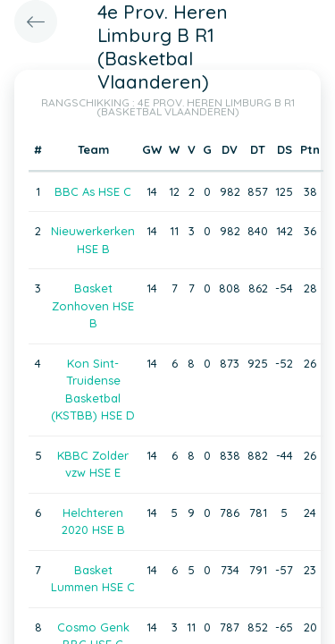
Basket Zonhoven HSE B (93, 305)
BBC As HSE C (93, 191)
